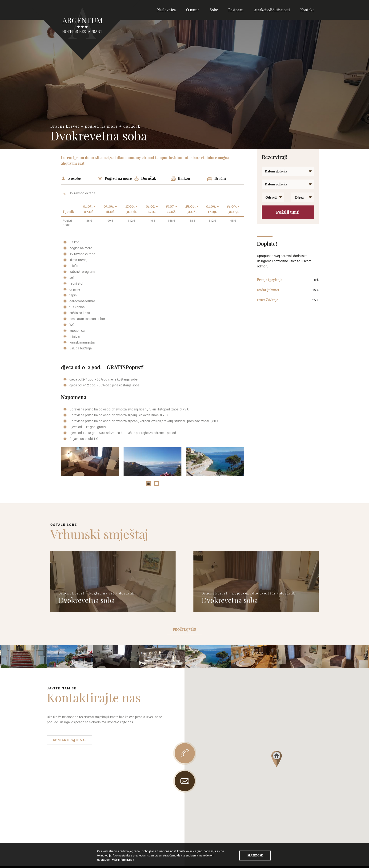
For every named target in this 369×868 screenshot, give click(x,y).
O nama (193, 10)
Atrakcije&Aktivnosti (272, 10)
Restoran (236, 10)
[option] (90, 462)
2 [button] (156, 483)
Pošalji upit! (288, 212)
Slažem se (255, 855)
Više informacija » (123, 860)
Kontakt (307, 10)
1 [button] (148, 483)
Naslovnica (166, 10)
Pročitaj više (184, 630)
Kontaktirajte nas (70, 740)
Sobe (214, 10)
